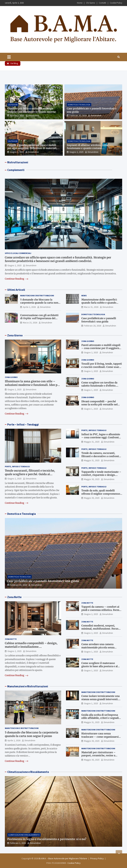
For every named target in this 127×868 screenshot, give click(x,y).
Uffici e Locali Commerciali (18, 253)
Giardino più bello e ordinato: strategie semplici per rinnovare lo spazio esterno (32, 110)
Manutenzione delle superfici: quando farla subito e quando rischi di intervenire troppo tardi (101, 303)
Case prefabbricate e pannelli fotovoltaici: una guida (99, 320)
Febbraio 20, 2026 (78, 115)
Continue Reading (17, 279)
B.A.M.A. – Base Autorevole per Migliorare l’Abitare (63, 858)
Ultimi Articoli (16, 290)
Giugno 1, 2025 (17, 152)
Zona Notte (14, 597)
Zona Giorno (15, 335)
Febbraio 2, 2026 (18, 843)
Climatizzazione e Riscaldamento (28, 772)
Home (80, 3)
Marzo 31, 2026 (91, 307)
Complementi (16, 170)
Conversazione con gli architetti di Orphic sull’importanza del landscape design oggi (39, 318)
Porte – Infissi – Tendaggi (23, 425)
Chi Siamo (91, 3)
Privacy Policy (97, 858)
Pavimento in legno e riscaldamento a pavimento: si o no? (47, 839)
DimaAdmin (34, 115)
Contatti (102, 3)
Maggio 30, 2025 (92, 479)
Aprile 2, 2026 (29, 307)
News (84, 296)
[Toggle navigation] (9, 57)
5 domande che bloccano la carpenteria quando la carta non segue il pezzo (39, 303)
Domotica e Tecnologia (79, 105)
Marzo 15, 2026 (30, 323)
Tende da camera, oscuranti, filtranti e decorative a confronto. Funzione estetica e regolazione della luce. (101, 458)
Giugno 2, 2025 (76, 152)
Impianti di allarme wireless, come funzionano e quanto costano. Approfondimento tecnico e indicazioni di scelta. (92, 150)
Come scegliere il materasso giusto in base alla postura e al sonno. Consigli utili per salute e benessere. (101, 668)
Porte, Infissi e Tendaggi (17, 466)
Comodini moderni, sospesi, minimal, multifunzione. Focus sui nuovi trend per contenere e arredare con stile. (100, 630)
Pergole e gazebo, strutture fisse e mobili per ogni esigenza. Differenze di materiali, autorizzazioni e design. (32, 148)
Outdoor (13, 105)
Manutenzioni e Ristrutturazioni (37, 296)
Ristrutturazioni (18, 162)
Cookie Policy (116, 3)
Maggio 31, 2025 (92, 442)
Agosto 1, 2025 (17, 115)
